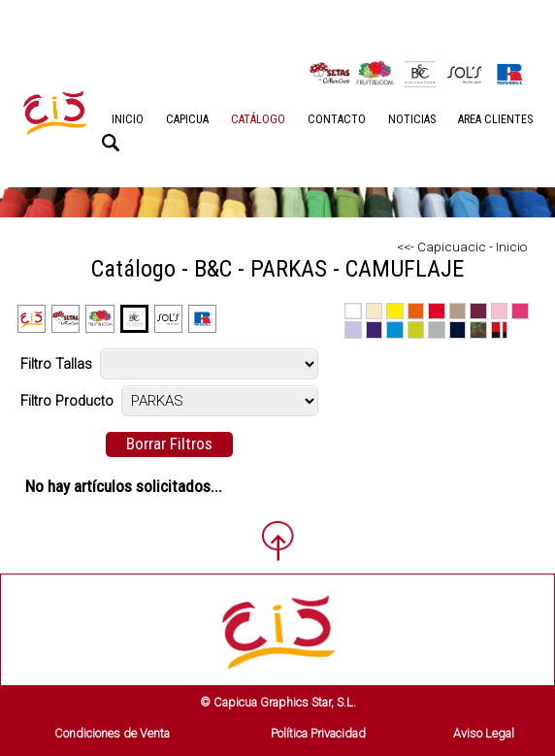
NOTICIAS (412, 119)
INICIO (128, 119)
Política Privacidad (318, 733)
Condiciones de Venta (112, 733)
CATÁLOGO (258, 119)
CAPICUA (187, 119)
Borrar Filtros (169, 444)
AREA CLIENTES (495, 119)
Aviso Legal (484, 733)
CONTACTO (337, 119)
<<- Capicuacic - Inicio (462, 247)
